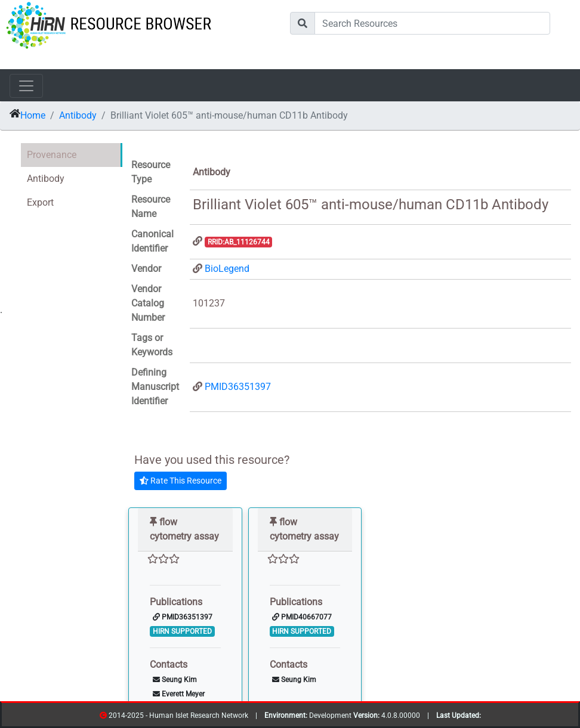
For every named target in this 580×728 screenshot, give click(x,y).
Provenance (52, 155)
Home (33, 115)
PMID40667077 (302, 617)
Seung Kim (175, 680)
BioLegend (227, 269)
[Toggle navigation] (26, 86)
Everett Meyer (179, 694)
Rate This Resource (181, 481)
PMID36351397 (238, 387)
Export (40, 202)
